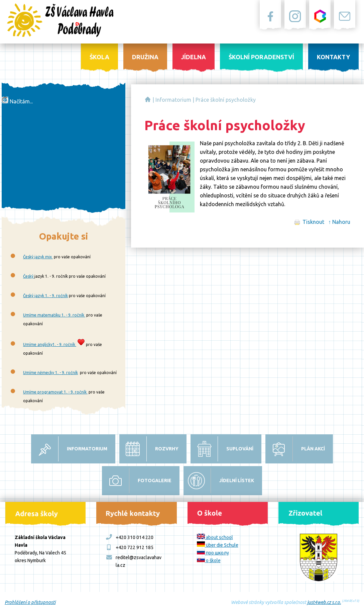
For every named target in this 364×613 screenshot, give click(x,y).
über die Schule (218, 545)
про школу (213, 553)
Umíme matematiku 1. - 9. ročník (54, 315)
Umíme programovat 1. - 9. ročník (55, 392)
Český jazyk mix (38, 257)
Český (29, 276)
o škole (209, 560)
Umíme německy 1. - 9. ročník (50, 373)
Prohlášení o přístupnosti (30, 602)
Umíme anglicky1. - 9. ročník (50, 344)
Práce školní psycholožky (226, 100)
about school (215, 537)
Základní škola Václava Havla (148, 99)
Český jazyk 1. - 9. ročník (45, 296)
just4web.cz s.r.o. (324, 602)
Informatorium (173, 100)
